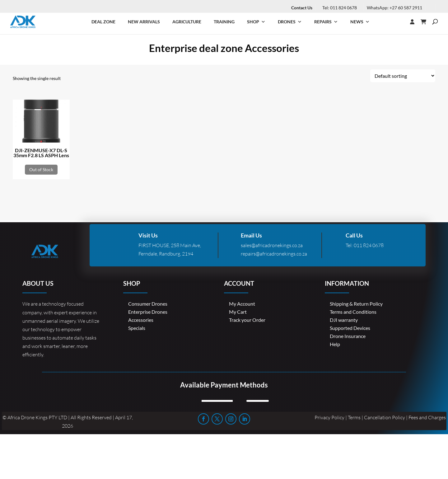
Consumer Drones (148, 304)
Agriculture (187, 22)
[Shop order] (403, 76)
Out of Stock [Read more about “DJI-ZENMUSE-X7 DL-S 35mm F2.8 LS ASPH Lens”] (41, 169)
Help (335, 344)
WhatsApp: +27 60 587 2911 (394, 8)
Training (224, 22)
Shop (256, 22)
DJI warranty (344, 320)
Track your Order (247, 320)
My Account (242, 304)
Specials (137, 328)
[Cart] (427, 22)
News (360, 22)
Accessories (141, 320)
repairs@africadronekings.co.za (274, 254)
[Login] (400, 22)
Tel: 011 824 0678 (340, 8)
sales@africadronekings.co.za (272, 245)
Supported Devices (350, 328)
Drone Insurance (348, 336)
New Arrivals (144, 22)
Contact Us (302, 8)
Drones (290, 22)
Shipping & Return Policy (356, 304)
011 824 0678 (369, 245)
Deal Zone (103, 22)
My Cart (238, 312)
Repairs (326, 22)
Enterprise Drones (148, 312)
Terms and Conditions (353, 312)
